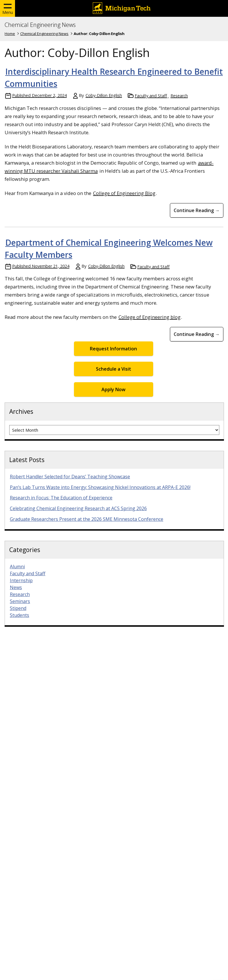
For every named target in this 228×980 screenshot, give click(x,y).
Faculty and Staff (151, 96)
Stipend (18, 608)
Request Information (113, 349)
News (16, 587)
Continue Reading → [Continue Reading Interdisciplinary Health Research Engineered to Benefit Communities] (197, 210)
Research (179, 96)
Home (10, 34)
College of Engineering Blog (124, 193)
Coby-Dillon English (104, 95)
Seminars (20, 601)
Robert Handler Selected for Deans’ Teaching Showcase (70, 477)
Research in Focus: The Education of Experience (61, 498)
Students (20, 615)
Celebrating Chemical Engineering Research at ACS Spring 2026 (78, 508)
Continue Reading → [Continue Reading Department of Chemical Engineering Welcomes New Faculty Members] (197, 334)
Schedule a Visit (114, 369)
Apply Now (113, 389)
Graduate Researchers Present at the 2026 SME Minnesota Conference (87, 519)
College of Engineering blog (150, 317)
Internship (21, 580)
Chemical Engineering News (40, 25)
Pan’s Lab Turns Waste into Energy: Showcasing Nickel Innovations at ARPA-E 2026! (100, 487)
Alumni (17, 567)
